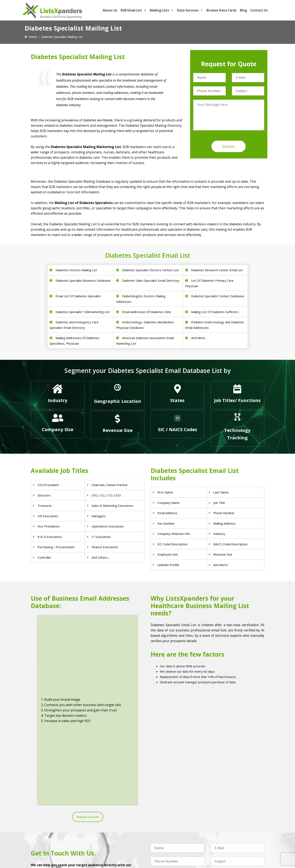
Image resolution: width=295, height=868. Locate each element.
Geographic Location (118, 401)
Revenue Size (118, 430)
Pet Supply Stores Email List (169, 823)
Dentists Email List (103, 823)
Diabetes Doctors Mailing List (76, 270)
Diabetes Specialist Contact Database (218, 296)
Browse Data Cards (222, 10)
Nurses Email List (102, 849)
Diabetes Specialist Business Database (83, 280)
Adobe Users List (222, 823)
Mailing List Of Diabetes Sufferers (215, 312)
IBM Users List (220, 844)
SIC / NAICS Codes (178, 429)
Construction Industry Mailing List (173, 817)
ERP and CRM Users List (227, 817)
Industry (58, 400)
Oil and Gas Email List (165, 839)
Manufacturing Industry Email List (173, 844)
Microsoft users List (224, 839)
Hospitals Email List (104, 839)
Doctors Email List (103, 828)
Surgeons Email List (104, 844)
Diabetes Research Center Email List (217, 270)
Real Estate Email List (165, 828)
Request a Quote (88, 679)
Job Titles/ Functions (237, 400)
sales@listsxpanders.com (53, 834)
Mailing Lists (162, 10)
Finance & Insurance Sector (169, 833)
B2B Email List (134, 10)
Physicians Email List (104, 817)
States (177, 400)
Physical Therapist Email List (109, 833)
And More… (199, 338)
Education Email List (164, 849)
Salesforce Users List (225, 833)
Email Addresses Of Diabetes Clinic (147, 312)
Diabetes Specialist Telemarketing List (83, 312)
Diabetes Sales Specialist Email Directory (151, 280)
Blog (243, 10)
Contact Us (259, 10)
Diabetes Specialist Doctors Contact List (150, 270)
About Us (110, 10)
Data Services (190, 10)
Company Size (58, 429)
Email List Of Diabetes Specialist (78, 296)
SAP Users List (220, 828)
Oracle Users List (222, 849)
